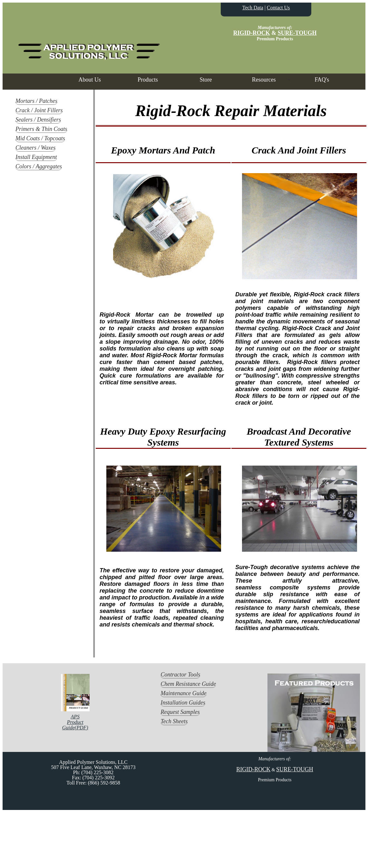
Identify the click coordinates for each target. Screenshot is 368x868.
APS (75, 717)
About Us (90, 80)
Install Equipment (36, 157)
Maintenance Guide (183, 693)
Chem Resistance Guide (188, 684)
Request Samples (180, 712)
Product (75, 722)
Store (206, 80)
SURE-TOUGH (297, 33)
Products (148, 80)
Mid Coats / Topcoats (40, 138)
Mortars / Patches (36, 101)
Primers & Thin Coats (41, 129)
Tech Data (253, 8)
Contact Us (278, 8)
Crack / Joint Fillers (39, 110)
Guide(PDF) (75, 728)
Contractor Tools (180, 675)
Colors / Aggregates (39, 166)
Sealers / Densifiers (38, 120)
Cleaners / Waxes (35, 148)
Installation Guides (183, 703)
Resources (264, 80)
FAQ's (322, 80)
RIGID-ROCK (252, 33)
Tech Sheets (174, 721)
